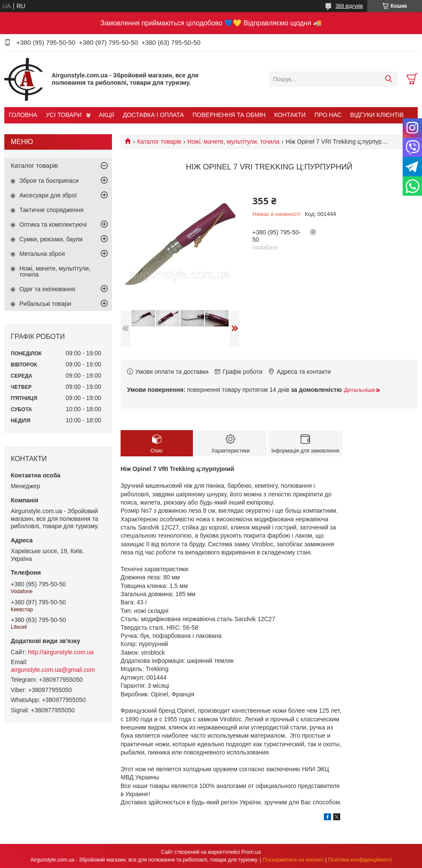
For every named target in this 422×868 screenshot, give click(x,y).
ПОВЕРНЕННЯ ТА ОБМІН (229, 115)
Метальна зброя (42, 254)
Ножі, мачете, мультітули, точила (233, 142)
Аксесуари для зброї (48, 195)
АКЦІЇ (107, 115)
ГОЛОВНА (23, 115)
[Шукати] (388, 79)
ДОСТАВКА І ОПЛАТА (153, 115)
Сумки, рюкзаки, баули (51, 239)
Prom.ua (251, 852)
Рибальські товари (45, 304)
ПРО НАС (328, 115)
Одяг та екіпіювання (47, 289)
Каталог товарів (159, 142)
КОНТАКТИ (290, 115)
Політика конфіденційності (360, 860)
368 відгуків (349, 6)
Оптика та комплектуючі (53, 225)
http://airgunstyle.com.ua (61, 652)
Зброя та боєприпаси (49, 181)
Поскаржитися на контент (293, 860)
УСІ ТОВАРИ (64, 115)
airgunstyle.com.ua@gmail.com (53, 670)
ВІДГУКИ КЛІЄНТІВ (377, 115)
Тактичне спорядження (51, 210)
